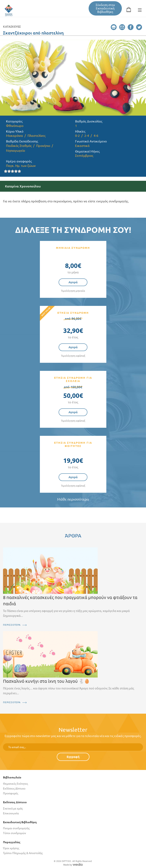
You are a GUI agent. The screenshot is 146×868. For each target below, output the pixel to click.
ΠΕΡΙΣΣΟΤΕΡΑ (12, 625)
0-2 (77, 136)
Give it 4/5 (16, 171)
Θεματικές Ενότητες (16, 784)
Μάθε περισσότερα (73, 499)
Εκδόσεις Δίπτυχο (14, 789)
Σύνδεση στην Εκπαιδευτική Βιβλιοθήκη (105, 8)
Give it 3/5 (13, 171)
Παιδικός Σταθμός (19, 146)
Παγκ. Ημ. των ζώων (21, 166)
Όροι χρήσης (11, 848)
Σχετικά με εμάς (13, 808)
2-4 (87, 136)
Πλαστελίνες (37, 136)
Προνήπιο (43, 146)
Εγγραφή (73, 757)
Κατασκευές (12, 27)
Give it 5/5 (19, 171)
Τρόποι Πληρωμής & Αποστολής (23, 853)
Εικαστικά (82, 146)
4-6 (96, 136)
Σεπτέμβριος (84, 156)
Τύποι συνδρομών (14, 833)
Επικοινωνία (11, 813)
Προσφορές (11, 793)
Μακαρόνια (14, 136)
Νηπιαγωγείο (16, 151)
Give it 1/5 (6, 171)
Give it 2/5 (9, 171)
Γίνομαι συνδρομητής (16, 828)
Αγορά (73, 282)
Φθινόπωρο (15, 126)
